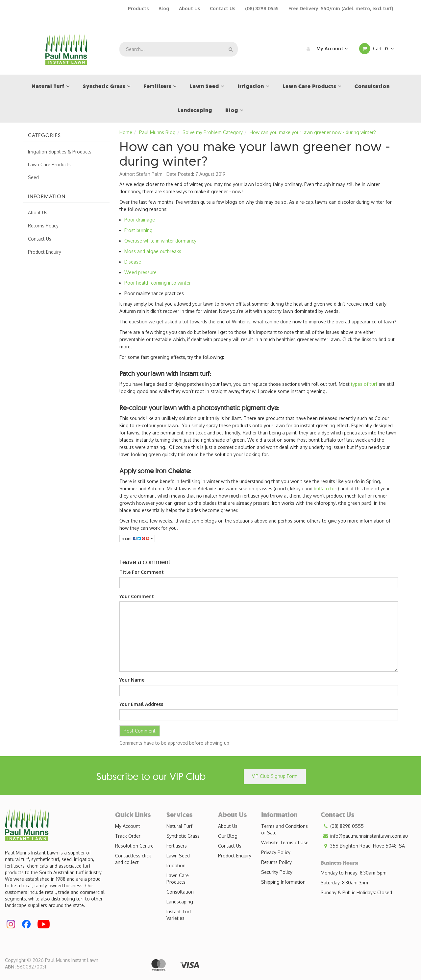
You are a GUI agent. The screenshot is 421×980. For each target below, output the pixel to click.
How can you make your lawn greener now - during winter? (313, 132)
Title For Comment (142, 572)
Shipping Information (283, 882)
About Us (189, 8)
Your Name (132, 680)
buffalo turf (326, 489)
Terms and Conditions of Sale (285, 829)
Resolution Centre (134, 846)
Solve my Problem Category (213, 132)
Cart (376, 49)
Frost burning (138, 230)
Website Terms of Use (285, 842)
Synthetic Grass (183, 836)
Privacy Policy (276, 852)
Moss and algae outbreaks (153, 251)
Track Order (128, 836)
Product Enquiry (45, 252)
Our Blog (228, 836)
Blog (164, 8)
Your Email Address (141, 704)
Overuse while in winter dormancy (160, 241)
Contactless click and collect (133, 859)
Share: (137, 538)
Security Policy (277, 872)
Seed (33, 177)
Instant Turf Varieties (179, 915)
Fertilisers (177, 846)
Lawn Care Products (49, 164)
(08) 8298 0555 (262, 8)
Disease (133, 262)
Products (138, 8)
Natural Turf (179, 826)
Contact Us (223, 8)
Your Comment (137, 596)
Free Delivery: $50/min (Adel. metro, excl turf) (341, 8)
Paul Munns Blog (157, 132)
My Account (325, 49)
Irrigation (176, 865)
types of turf (364, 384)
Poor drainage (140, 220)
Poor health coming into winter (158, 283)
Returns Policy (43, 226)
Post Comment (140, 731)
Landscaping (180, 902)
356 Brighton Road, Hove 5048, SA (363, 846)
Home (126, 132)
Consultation (180, 892)
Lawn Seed (178, 856)
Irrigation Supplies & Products (60, 152)
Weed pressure (140, 272)
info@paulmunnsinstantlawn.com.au (364, 836)
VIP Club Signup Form (275, 776)
